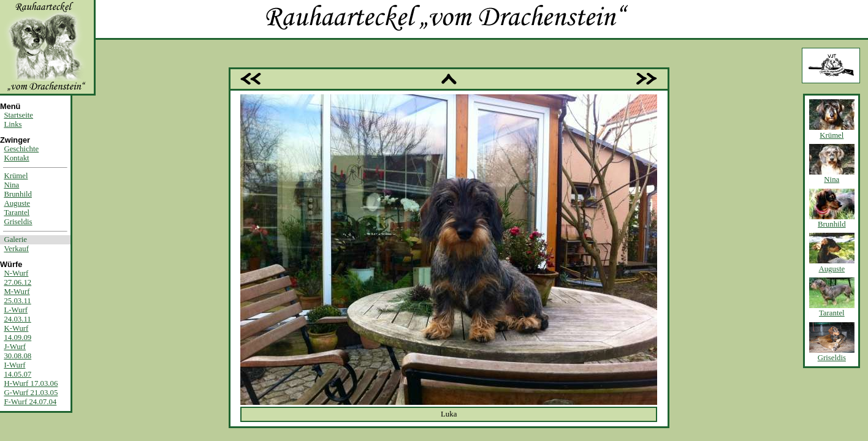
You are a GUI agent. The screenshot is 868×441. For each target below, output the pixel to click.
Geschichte (21, 149)
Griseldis (18, 222)
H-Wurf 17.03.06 (31, 383)
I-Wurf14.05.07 (17, 370)
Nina (11, 185)
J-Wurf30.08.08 (17, 351)
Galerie (15, 239)
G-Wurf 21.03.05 (31, 393)
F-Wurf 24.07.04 (30, 402)
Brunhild (18, 194)
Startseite (18, 115)
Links (13, 124)
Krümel (16, 176)
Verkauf (16, 249)
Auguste (17, 203)
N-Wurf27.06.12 (17, 278)
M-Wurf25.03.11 (17, 296)
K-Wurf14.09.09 (17, 333)
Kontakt (16, 158)
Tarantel (17, 213)
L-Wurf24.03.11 (17, 315)
